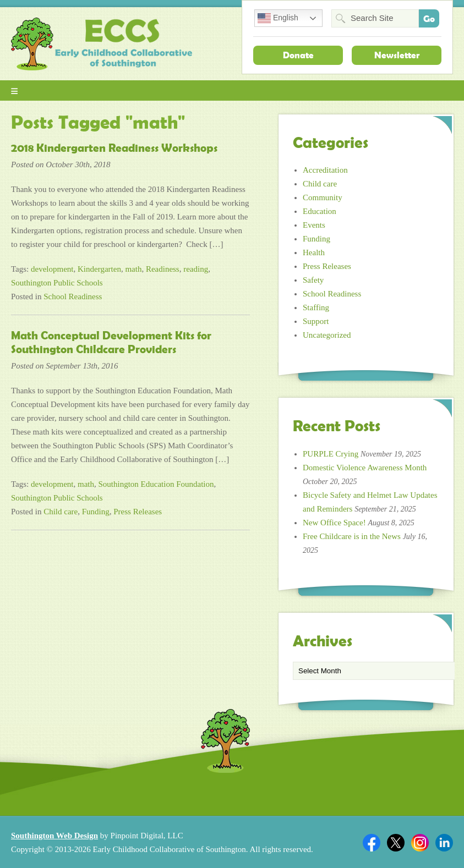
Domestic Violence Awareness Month (365, 468)
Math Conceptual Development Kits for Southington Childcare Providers (111, 342)
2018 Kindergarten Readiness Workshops (114, 148)
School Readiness (73, 296)
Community (323, 197)
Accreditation (325, 170)
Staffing (316, 307)
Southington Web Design (54, 836)
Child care (61, 512)
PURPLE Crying (331, 454)
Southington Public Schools (57, 283)
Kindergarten (99, 269)
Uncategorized (327, 335)
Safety (313, 280)
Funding (96, 512)
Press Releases (138, 512)
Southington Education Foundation (156, 484)
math (133, 269)
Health (314, 252)
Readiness (163, 269)
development (52, 269)
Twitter (396, 843)
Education (320, 211)
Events (314, 225)
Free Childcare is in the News (352, 536)
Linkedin (444, 843)
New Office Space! (334, 523)
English (278, 18)
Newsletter (397, 55)
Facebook (372, 843)
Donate (298, 55)
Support (316, 321)
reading (196, 269)
